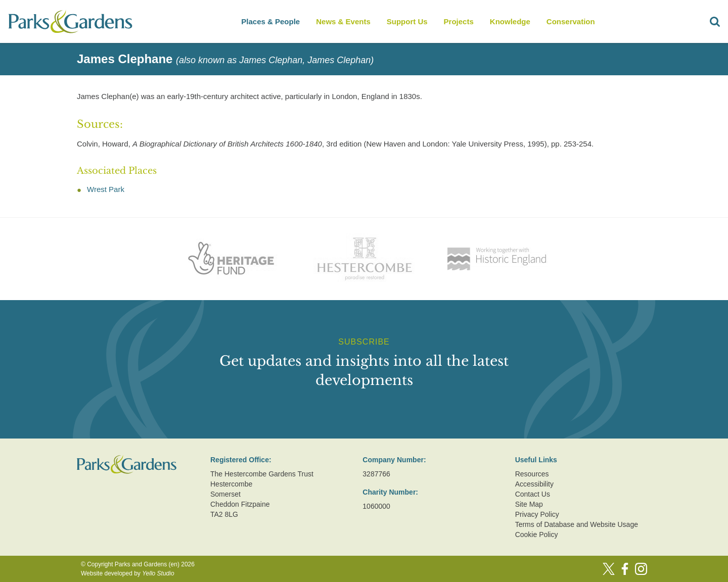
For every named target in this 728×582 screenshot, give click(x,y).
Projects (459, 21)
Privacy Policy (537, 514)
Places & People (270, 21)
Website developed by (128, 573)
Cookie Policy (537, 535)
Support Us (407, 21)
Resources (532, 474)
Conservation (571, 21)
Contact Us (533, 494)
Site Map (529, 504)
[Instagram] (641, 569)
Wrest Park (106, 189)
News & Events (343, 21)
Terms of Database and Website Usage (577, 524)
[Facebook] (625, 569)
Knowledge (510, 21)
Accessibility (534, 484)
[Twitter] (609, 569)
